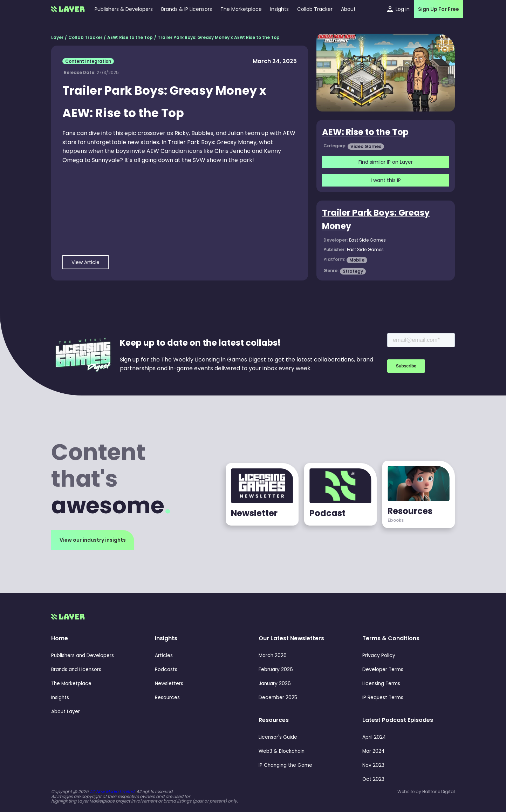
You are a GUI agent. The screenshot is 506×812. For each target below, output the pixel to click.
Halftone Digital (439, 791)
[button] (279, 9)
